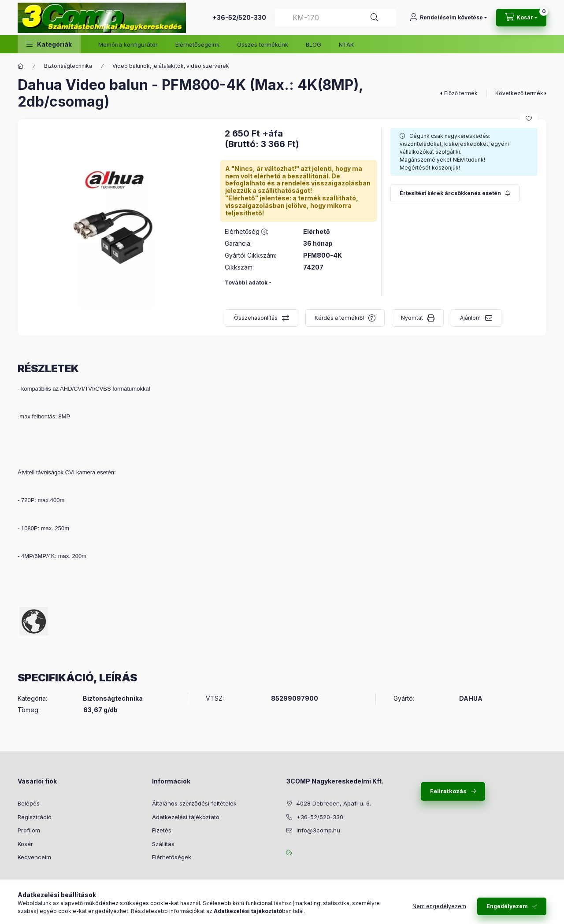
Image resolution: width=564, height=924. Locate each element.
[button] (49, 44)
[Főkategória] (21, 66)
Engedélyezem (507, 906)
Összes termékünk (263, 44)
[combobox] (336, 18)
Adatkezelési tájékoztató (186, 817)
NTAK (346, 44)
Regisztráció (35, 817)
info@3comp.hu (318, 830)
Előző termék (461, 93)
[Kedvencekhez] (529, 118)
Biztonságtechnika (68, 66)
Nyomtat (412, 318)
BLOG (314, 44)
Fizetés (162, 830)
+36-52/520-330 (239, 17)
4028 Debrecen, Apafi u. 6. (334, 803)
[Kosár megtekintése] (521, 18)
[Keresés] (375, 18)
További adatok (246, 283)
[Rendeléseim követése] (448, 18)
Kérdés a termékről (339, 318)
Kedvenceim (34, 857)
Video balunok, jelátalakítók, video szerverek (171, 66)
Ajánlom (470, 318)
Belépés (29, 803)
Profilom (29, 830)
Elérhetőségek (172, 857)
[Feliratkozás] (455, 193)
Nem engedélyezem (439, 906)
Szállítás (163, 844)
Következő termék (519, 93)
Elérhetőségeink (197, 44)
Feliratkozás (448, 791)
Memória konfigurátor (128, 44)
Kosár (25, 844)
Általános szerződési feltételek (194, 803)
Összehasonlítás (256, 318)
